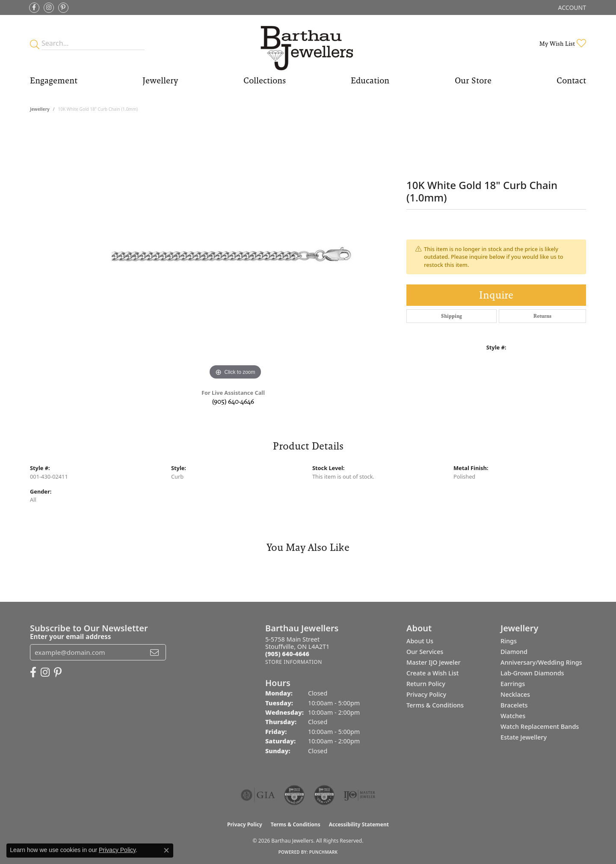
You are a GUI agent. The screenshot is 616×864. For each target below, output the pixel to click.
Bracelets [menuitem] (514, 705)
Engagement (54, 80)
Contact (571, 80)
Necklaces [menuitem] (515, 694)
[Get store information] (294, 662)
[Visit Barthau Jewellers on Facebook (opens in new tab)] (34, 8)
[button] (571, 7)
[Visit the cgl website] (324, 795)
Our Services (425, 652)
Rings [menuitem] (509, 641)
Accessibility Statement (359, 824)
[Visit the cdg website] (294, 795)
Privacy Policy (426, 694)
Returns (542, 316)
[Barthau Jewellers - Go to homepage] (308, 43)
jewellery (40, 109)
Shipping (452, 316)
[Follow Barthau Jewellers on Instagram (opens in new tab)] (49, 8)
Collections (265, 80)
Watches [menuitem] (513, 716)
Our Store (473, 80)
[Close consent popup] (166, 850)
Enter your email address (70, 636)
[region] (235, 254)
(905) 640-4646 (233, 401)
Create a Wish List (432, 673)
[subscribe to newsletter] (154, 652)
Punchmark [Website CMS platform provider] (324, 852)
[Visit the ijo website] (360, 795)
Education (370, 80)
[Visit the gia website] (258, 795)
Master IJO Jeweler (434, 662)
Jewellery (160, 80)
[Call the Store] (287, 654)
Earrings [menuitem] (513, 684)
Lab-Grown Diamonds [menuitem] (532, 673)
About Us (420, 641)
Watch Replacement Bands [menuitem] (540, 726)
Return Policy (426, 684)
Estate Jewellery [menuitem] (524, 737)
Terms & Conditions (435, 705)
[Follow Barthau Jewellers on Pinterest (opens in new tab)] (63, 8)
